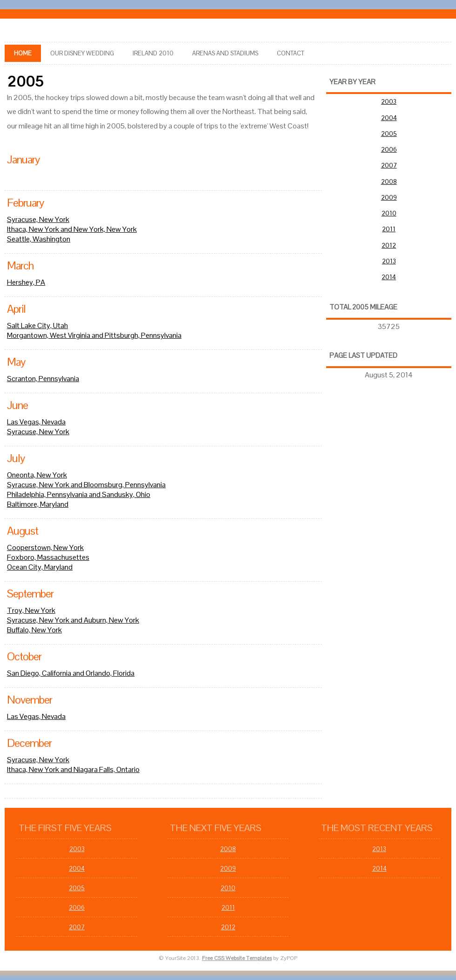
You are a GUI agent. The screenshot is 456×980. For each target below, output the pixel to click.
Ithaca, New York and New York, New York (72, 229)
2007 (389, 165)
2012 (389, 245)
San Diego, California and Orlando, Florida (71, 673)
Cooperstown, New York (45, 547)
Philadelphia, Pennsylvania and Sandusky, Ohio (79, 494)
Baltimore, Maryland (38, 504)
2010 (389, 213)
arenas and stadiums (225, 53)
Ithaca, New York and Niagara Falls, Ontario (73, 769)
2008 (389, 182)
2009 (389, 198)
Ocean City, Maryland (40, 567)
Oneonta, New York (37, 475)
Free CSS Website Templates (237, 958)
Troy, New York (31, 610)
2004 (389, 118)
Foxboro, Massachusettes (48, 557)
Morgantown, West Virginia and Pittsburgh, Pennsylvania (94, 335)
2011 (389, 229)
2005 (389, 134)
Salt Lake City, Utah (37, 326)
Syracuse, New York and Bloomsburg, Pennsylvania (86, 485)
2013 (389, 261)
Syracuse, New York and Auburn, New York (73, 620)
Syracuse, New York (38, 219)
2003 (389, 102)
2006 (389, 150)
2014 (389, 277)
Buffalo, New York (34, 630)
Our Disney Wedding (82, 53)
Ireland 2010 (153, 53)
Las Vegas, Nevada (36, 422)
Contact (291, 53)
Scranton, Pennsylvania (43, 379)
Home (23, 53)
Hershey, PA (26, 282)
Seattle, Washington (39, 239)
